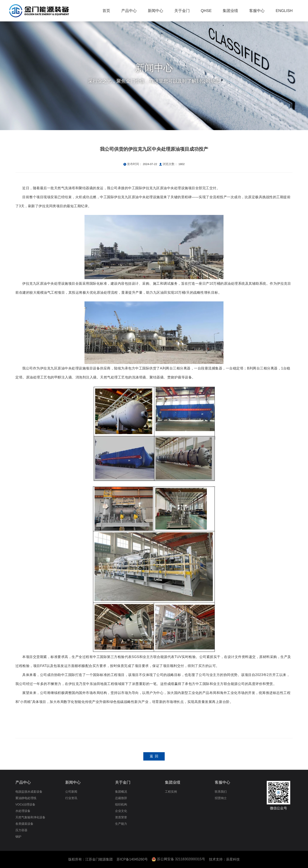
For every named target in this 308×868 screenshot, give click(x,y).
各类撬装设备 (24, 824)
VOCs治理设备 (25, 804)
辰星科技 (233, 859)
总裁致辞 (121, 798)
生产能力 (121, 824)
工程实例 (171, 792)
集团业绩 (173, 782)
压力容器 (21, 830)
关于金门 (123, 782)
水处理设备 (23, 811)
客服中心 (222, 782)
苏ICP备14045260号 (132, 859)
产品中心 (23, 782)
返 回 (154, 756)
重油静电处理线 (26, 798)
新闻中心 (73, 782)
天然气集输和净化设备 (30, 817)
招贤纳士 (221, 798)
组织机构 (121, 804)
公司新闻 (71, 792)
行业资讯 (71, 798)
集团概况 (121, 792)
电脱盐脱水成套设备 (29, 792)
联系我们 (221, 792)
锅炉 (18, 837)
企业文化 (121, 811)
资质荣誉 (121, 817)
